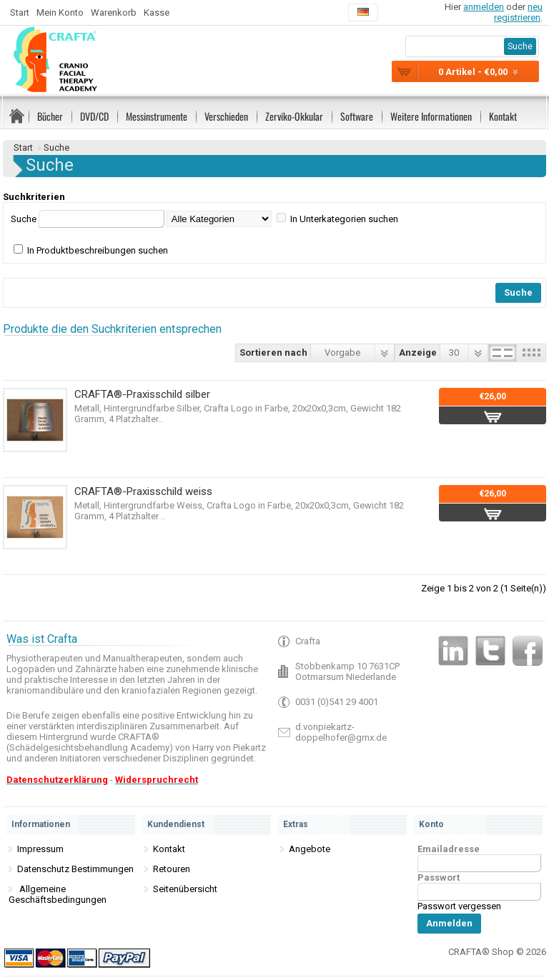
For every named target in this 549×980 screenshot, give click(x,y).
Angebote (310, 849)
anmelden (484, 7)
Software (357, 116)
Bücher (50, 116)
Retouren (172, 869)
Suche (56, 147)
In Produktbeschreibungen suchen (98, 250)
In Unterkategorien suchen (344, 219)
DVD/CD (94, 116)
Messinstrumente (157, 116)
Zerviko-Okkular (294, 116)
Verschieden (226, 116)
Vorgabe (342, 352)
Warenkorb (114, 12)
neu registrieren (518, 12)
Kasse (157, 12)
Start (20, 12)
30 (454, 352)
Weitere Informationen (431, 116)
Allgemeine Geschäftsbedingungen (58, 894)
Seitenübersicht (185, 889)
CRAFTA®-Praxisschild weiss (143, 491)
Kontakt (503, 116)
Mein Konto (60, 12)
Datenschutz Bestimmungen (75, 869)
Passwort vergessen (459, 906)
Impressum (40, 849)
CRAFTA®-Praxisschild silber (142, 394)
